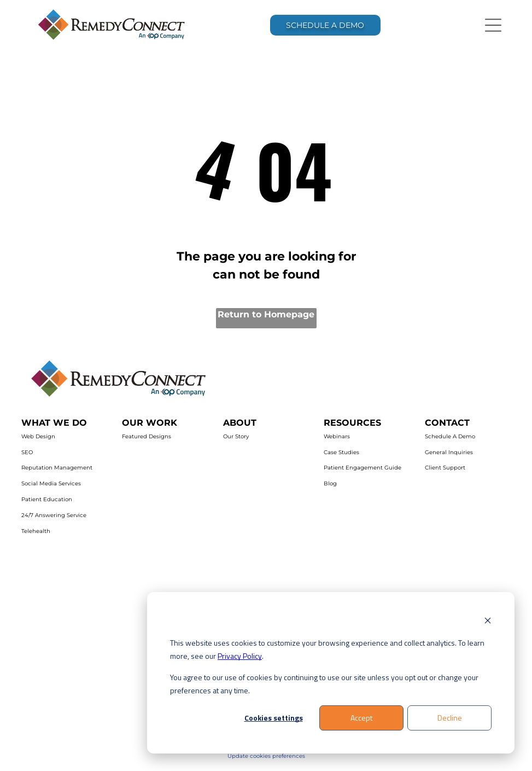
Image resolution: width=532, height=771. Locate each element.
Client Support (445, 468)
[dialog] (331, 673)
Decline (450, 718)
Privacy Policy (240, 656)
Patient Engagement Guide (363, 468)
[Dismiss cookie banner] (488, 622)
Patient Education (47, 499)
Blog (330, 483)
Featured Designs (147, 436)
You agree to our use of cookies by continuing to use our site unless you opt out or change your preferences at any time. (324, 684)
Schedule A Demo (450, 436)
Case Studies (341, 452)
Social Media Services (51, 483)
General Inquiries (449, 452)
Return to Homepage (266, 314)
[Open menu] (493, 25)
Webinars (337, 436)
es (302, 756)
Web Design (38, 436)
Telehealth (36, 531)
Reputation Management (57, 468)
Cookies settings (274, 718)
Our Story (236, 436)
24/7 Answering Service (54, 515)
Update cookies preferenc (263, 756)
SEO (27, 452)
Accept (361, 718)
